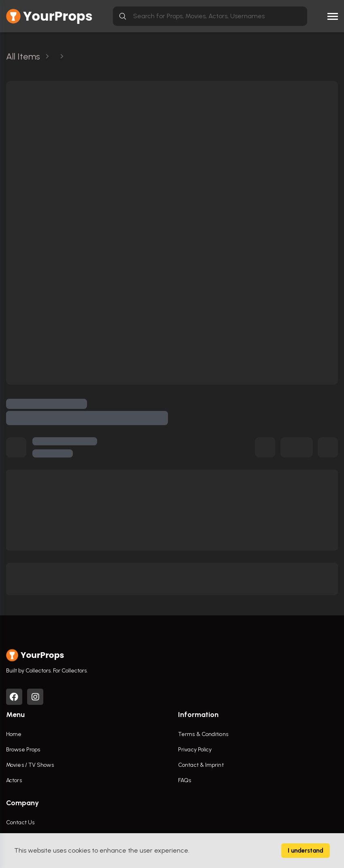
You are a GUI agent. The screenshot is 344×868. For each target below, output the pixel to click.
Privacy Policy (195, 750)
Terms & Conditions (203, 734)
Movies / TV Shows (30, 765)
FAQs (185, 780)
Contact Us (20, 822)
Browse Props (23, 750)
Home (14, 734)
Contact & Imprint (201, 765)
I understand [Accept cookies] (306, 851)
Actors (14, 780)
